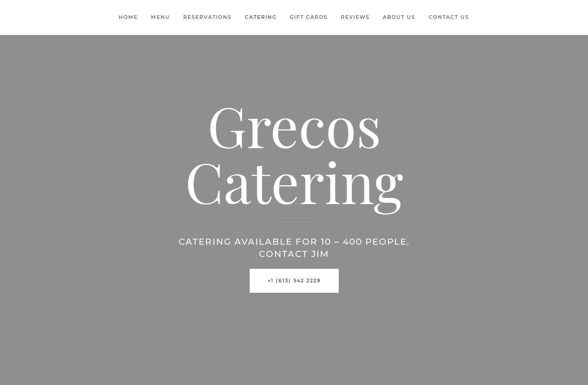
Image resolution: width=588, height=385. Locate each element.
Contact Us (449, 17)
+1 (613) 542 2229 (294, 281)
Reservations (208, 17)
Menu (161, 17)
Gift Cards (309, 17)
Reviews (355, 17)
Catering (261, 17)
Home (128, 17)
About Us (399, 17)
